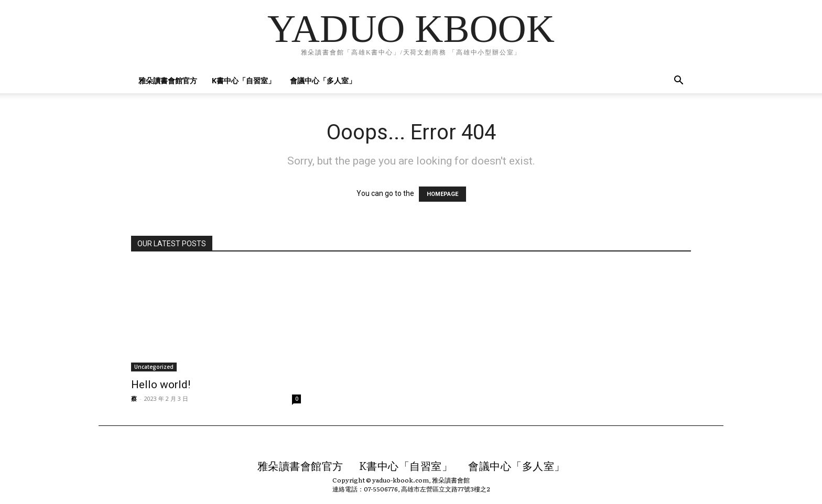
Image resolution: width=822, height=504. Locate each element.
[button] (678, 81)
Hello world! (161, 385)
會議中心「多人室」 (323, 80)
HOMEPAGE (442, 194)
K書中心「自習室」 (244, 80)
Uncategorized (154, 367)
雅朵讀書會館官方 (168, 80)
